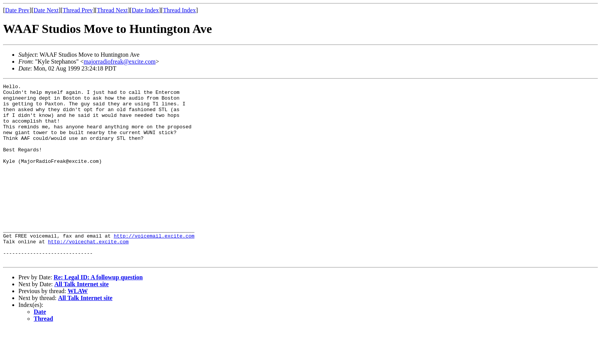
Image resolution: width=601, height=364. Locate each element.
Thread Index (179, 10)
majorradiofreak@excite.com (120, 61)
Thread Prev (78, 10)
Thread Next (112, 10)
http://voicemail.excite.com (154, 267)
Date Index (145, 10)
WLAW (77, 327)
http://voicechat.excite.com (88, 274)
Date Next (46, 10)
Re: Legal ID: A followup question (98, 313)
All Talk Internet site (82, 320)
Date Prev (17, 10)
